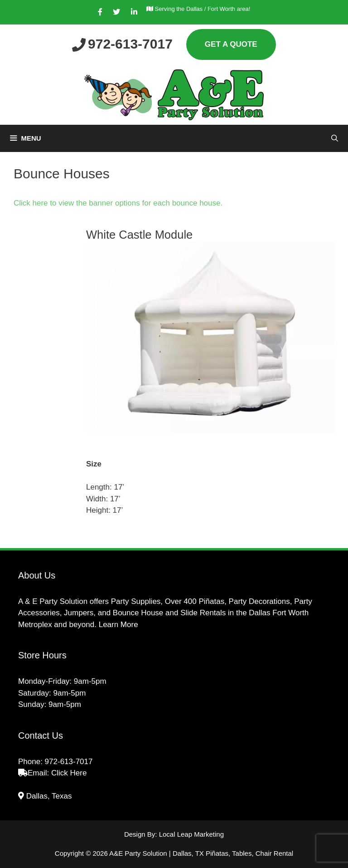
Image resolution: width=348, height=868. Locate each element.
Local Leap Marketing (191, 834)
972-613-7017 (69, 762)
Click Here (69, 773)
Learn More (118, 625)
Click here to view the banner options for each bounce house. (119, 203)
